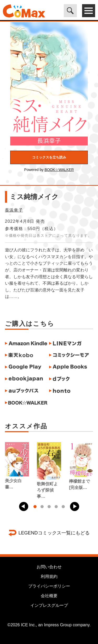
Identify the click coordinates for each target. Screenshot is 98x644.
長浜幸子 (14, 210)
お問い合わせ (49, 567)
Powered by (49, 170)
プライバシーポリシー (49, 586)
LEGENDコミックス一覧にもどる (54, 533)
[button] (24, 506)
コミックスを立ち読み (49, 157)
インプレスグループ (49, 605)
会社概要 (49, 596)
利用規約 (49, 576)
